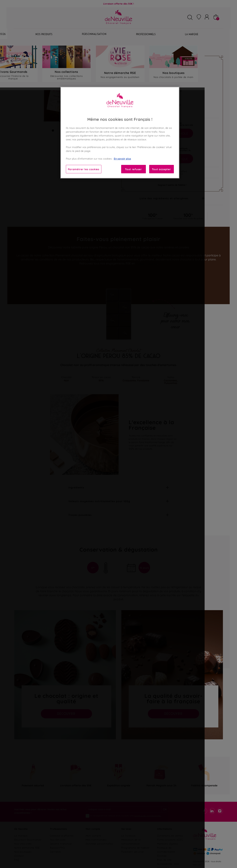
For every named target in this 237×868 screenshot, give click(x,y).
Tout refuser (133, 169)
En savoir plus (122, 158)
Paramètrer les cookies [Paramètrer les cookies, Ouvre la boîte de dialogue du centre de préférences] (84, 169)
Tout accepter (161, 169)
